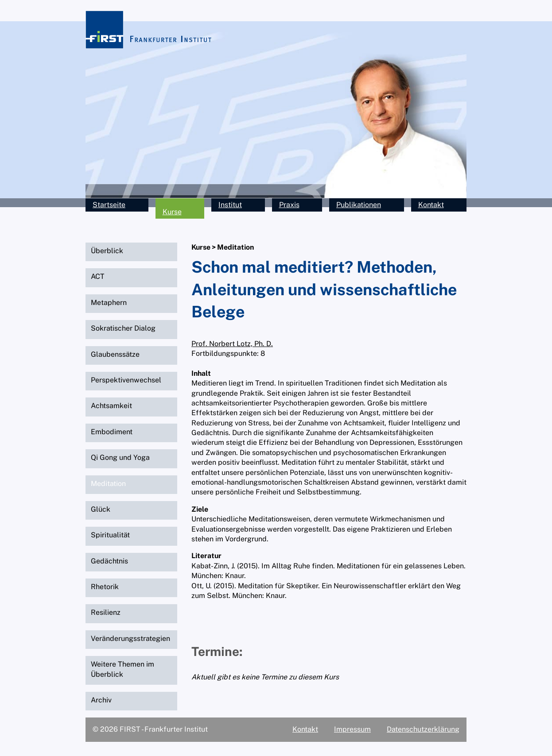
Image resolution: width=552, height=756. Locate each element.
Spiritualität (110, 535)
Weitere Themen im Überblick (122, 669)
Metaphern (109, 303)
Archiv (101, 700)
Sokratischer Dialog (123, 328)
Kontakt (431, 205)
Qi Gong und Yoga (120, 457)
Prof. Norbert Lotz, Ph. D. (232, 344)
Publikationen (359, 205)
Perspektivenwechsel (126, 380)
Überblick (107, 251)
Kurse (172, 212)
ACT (98, 276)
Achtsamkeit (111, 406)
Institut (230, 205)
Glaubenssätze (115, 354)
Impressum (352, 729)
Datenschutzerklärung (423, 729)
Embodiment (112, 432)
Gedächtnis (109, 561)
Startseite (109, 205)
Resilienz (106, 612)
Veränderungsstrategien (130, 638)
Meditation (108, 484)
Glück (101, 509)
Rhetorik (105, 587)
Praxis (289, 205)
